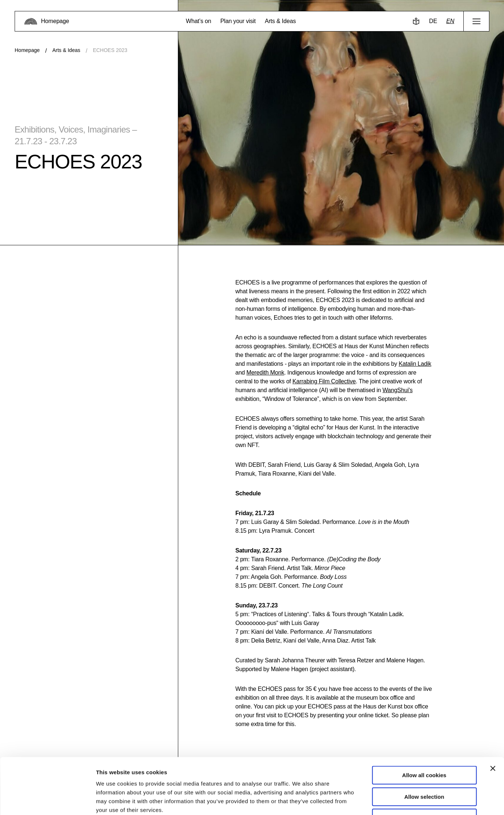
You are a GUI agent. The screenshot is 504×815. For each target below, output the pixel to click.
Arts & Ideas (66, 50)
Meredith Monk (265, 373)
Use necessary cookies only (424, 768)
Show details (384, 801)
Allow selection (424, 747)
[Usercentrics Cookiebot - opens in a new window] (47, 801)
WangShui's (397, 390)
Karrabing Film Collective (324, 381)
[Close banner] (493, 719)
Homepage (27, 50)
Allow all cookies (424, 725)
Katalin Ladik (415, 364)
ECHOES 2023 (110, 50)
